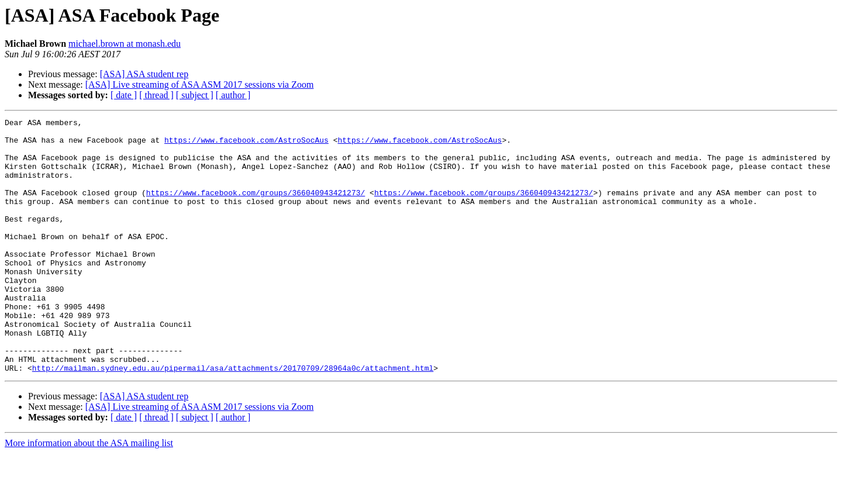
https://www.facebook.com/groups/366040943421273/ (256, 208)
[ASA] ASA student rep (144, 74)
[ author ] (233, 95)
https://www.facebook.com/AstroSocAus (246, 145)
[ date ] (124, 95)
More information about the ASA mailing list (89, 494)
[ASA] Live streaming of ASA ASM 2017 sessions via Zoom (200, 84)
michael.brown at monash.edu (125, 44)
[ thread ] (156, 95)
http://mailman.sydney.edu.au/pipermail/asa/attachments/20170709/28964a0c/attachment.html (233, 419)
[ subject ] (195, 95)
